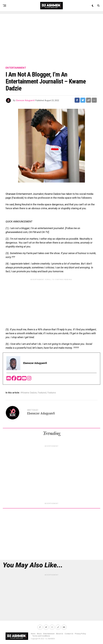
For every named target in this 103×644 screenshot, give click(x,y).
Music (39, 634)
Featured (42, 393)
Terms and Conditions (41, 636)
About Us (60, 634)
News (33, 634)
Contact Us (69, 634)
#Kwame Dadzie (29, 393)
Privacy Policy (80, 634)
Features (52, 393)
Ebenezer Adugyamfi (25, 100)
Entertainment (49, 634)
